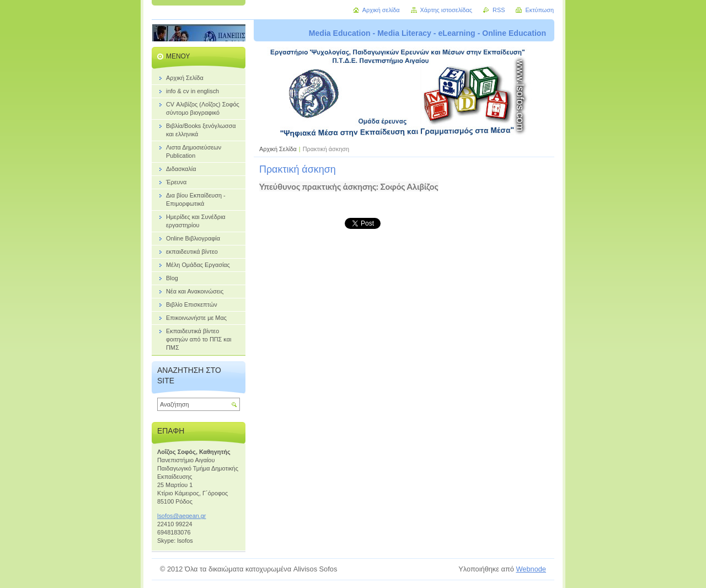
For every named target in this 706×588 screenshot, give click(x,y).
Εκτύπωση (539, 10)
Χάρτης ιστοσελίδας (446, 10)
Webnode (531, 569)
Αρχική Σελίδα (278, 149)
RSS (499, 10)
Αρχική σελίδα (381, 10)
